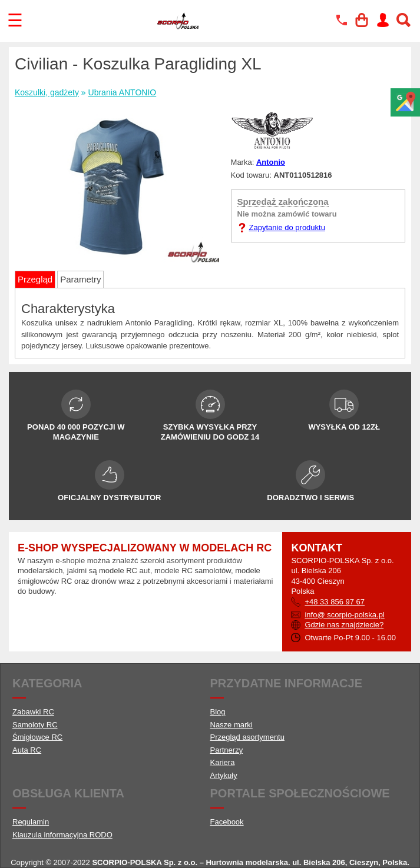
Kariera (223, 762)
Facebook (227, 822)
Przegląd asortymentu (247, 737)
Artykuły (224, 775)
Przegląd (35, 279)
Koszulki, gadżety (47, 92)
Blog (218, 712)
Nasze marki (232, 725)
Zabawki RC (33, 712)
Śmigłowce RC (37, 737)
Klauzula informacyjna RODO (62, 835)
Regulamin (31, 822)
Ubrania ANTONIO (123, 92)
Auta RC (27, 750)
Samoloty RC (35, 725)
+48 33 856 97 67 (335, 602)
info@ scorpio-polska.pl (344, 615)
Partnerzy (227, 750)
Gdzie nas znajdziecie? (344, 625)
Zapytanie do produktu (287, 227)
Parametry (80, 279)
